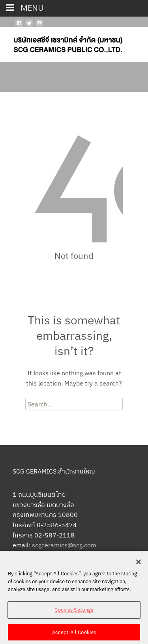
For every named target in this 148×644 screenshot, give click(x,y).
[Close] (139, 565)
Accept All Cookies (74, 636)
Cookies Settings (74, 613)
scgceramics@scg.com (64, 545)
